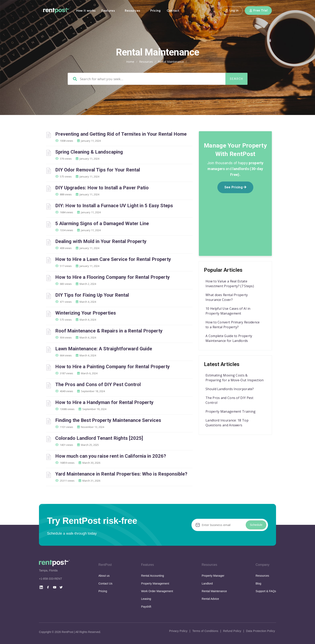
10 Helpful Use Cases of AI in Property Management (228, 311)
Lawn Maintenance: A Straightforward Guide (104, 349)
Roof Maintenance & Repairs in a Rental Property (109, 331)
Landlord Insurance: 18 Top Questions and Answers (227, 423)
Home (130, 62)
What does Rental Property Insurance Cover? (227, 297)
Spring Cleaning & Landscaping (89, 152)
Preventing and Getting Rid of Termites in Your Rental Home (121, 134)
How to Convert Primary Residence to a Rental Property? (233, 325)
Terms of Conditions (205, 631)
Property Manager (213, 576)
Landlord (207, 583)
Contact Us (105, 583)
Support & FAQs (266, 591)
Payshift (146, 607)
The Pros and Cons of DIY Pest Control (98, 385)
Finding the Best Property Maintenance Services (108, 420)
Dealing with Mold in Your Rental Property (101, 241)
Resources (132, 11)
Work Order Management (157, 591)
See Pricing (235, 187)
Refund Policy (232, 631)
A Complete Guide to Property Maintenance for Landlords (229, 338)
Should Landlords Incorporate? (230, 389)
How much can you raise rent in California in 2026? (111, 456)
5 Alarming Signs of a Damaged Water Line (102, 224)
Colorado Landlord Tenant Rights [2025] (99, 438)
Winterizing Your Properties (86, 313)
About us (104, 576)
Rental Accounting (153, 576)
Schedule (256, 525)
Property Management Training (231, 411)
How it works (86, 11)
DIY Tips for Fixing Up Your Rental (92, 295)
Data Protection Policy (261, 631)
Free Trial (258, 11)
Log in (232, 11)
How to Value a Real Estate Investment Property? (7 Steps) (230, 284)
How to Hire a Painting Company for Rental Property (112, 367)
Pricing (155, 11)
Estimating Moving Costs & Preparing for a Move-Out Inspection (235, 378)
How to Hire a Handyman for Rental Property (104, 402)
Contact (173, 11)
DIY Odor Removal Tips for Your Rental (98, 170)
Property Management (155, 583)
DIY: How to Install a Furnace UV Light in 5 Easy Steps (114, 206)
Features (108, 11)
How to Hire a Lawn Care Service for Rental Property (113, 259)
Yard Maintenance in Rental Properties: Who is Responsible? (121, 474)
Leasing (146, 599)
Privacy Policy (178, 631)
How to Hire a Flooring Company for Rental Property (112, 277)
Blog (258, 583)
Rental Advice (210, 599)
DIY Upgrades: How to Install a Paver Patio (102, 188)
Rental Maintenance (214, 591)
